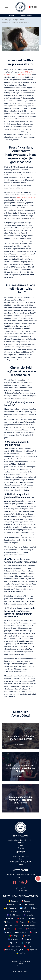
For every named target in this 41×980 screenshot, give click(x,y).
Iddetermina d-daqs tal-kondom (20, 840)
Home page (7, 20)
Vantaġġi (20, 843)
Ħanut (20, 845)
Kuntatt (21, 864)
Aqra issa (20, 744)
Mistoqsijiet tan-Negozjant (21, 862)
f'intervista (17, 331)
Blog (15, 20)
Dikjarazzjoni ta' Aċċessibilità (20, 961)
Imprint (20, 964)
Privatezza (21, 966)
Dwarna (21, 848)
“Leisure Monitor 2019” (26, 197)
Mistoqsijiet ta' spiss (21, 857)
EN (35, 7)
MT (32, 7)
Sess (21, 20)
